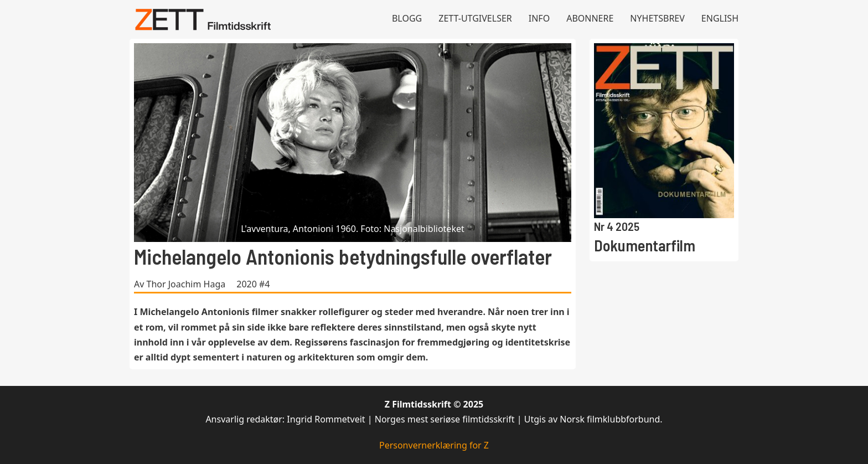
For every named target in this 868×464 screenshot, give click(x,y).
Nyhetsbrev (657, 18)
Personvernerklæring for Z (434, 445)
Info (539, 18)
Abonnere (590, 18)
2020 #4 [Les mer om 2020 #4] (253, 284)
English (720, 18)
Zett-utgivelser (475, 18)
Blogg (407, 18)
